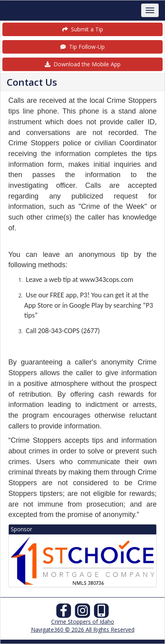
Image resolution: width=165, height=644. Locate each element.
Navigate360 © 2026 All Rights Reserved (83, 630)
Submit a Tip (83, 29)
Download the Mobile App (83, 64)
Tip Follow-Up (82, 47)
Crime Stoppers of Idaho (83, 622)
